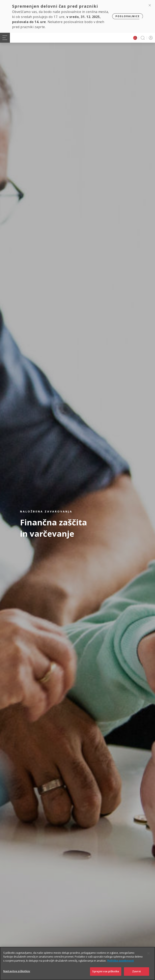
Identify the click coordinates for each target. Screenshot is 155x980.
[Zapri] (149, 953)
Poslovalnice (128, 16)
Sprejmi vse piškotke (106, 971)
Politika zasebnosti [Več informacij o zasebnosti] (121, 961)
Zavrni (137, 971)
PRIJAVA (150, 38)
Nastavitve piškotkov (17, 971)
